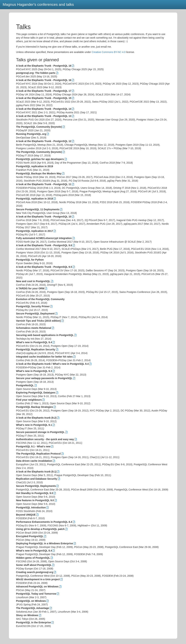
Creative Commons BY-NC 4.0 (109, 52)
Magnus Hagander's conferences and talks (38, 4)
